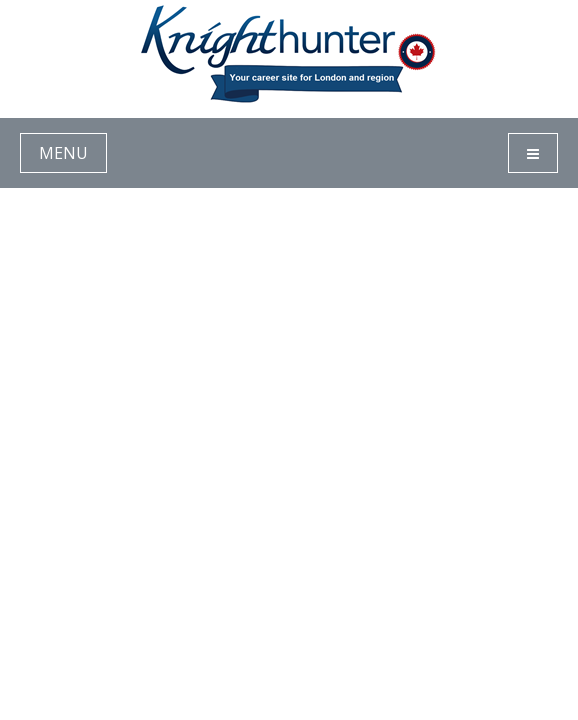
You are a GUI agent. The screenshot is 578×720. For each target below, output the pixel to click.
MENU (63, 153)
